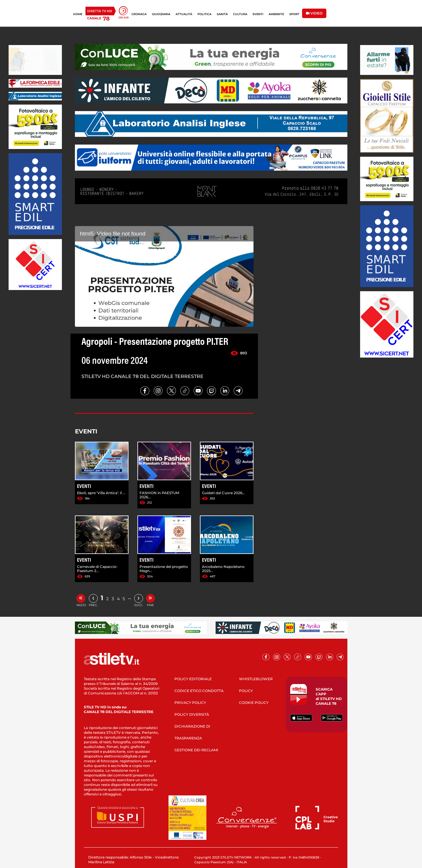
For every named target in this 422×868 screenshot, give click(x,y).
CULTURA (240, 14)
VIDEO (314, 13)
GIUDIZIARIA (161, 14)
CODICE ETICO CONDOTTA (199, 691)
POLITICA (204, 14)
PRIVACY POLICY (190, 703)
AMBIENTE (276, 14)
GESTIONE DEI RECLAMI (196, 750)
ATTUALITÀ (184, 14)
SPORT (294, 14)
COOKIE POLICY (254, 703)
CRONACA (139, 14)
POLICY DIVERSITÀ (192, 714)
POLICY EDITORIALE (193, 679)
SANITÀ (222, 14)
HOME (78, 14)
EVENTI (258, 14)
